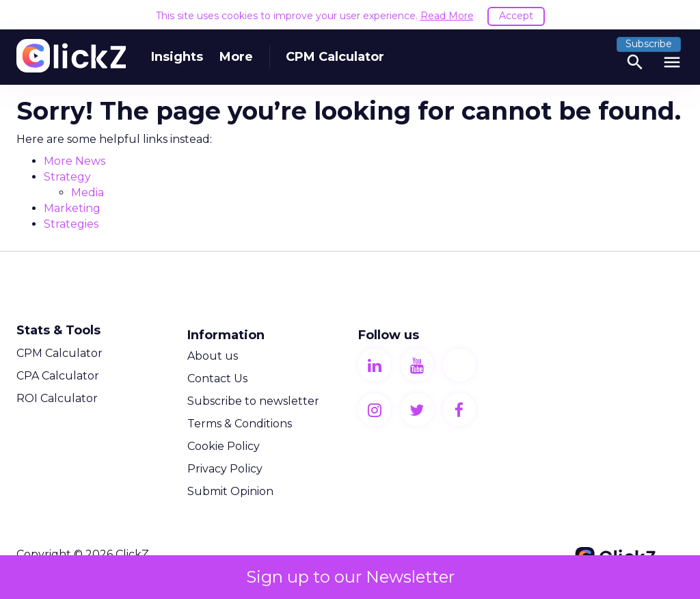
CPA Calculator (58, 376)
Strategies (71, 224)
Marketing (72, 208)
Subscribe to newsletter (253, 401)
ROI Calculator (57, 398)
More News (75, 161)
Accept (516, 16)
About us (213, 356)
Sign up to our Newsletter (350, 577)
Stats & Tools (58, 330)
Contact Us (217, 378)
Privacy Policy (225, 469)
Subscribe (649, 44)
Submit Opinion (230, 491)
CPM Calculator (335, 57)
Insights (177, 57)
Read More (447, 16)
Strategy (67, 177)
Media (87, 192)
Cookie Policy (224, 446)
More (236, 57)
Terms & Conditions (240, 424)
